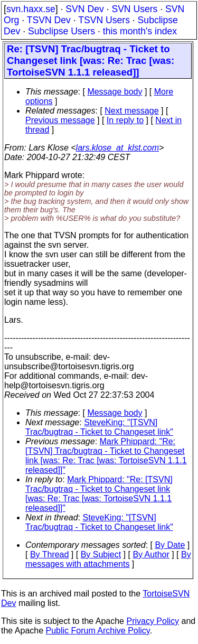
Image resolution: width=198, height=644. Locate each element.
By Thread (50, 554)
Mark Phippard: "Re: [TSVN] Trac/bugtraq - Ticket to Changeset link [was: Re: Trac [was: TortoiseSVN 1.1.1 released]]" (106, 456)
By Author (151, 554)
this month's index (140, 31)
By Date (170, 545)
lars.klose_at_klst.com (117, 148)
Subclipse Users (62, 31)
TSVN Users (104, 20)
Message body (115, 92)
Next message (131, 111)
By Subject (101, 554)
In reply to (125, 120)
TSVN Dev (49, 20)
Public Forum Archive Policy (98, 631)
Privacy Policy (153, 621)
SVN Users (134, 9)
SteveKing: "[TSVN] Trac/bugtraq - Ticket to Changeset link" (99, 427)
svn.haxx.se (31, 9)
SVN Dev (84, 9)
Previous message (60, 120)
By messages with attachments (108, 559)
